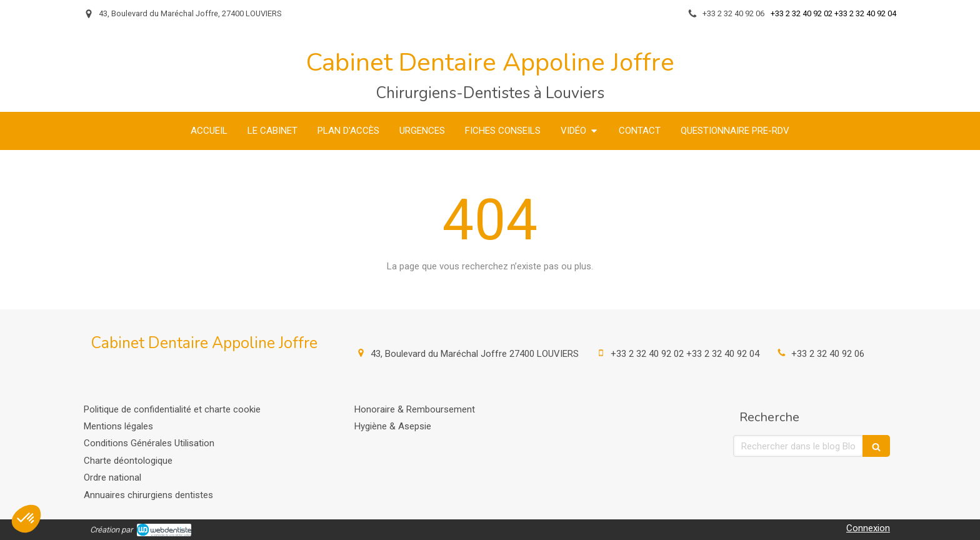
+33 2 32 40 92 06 (828, 354)
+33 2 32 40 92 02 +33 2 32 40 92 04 (685, 354)
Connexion (868, 528)
